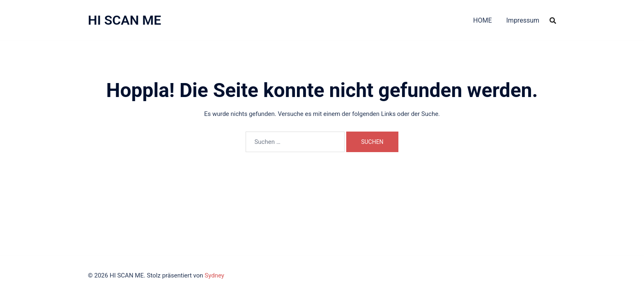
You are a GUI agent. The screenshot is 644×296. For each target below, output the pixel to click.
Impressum (523, 20)
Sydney (214, 275)
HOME (482, 20)
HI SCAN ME (124, 20)
